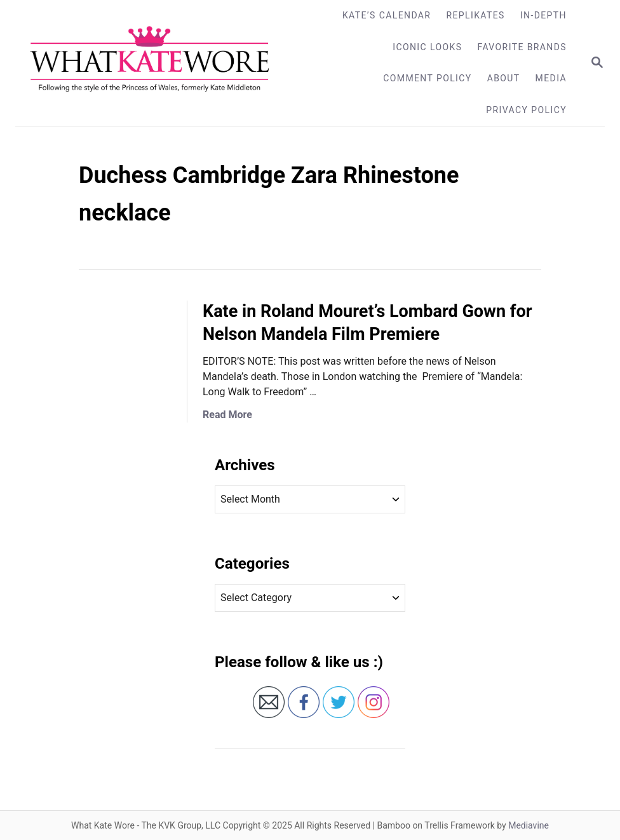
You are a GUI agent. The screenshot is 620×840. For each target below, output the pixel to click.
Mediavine (529, 825)
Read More (227, 415)
